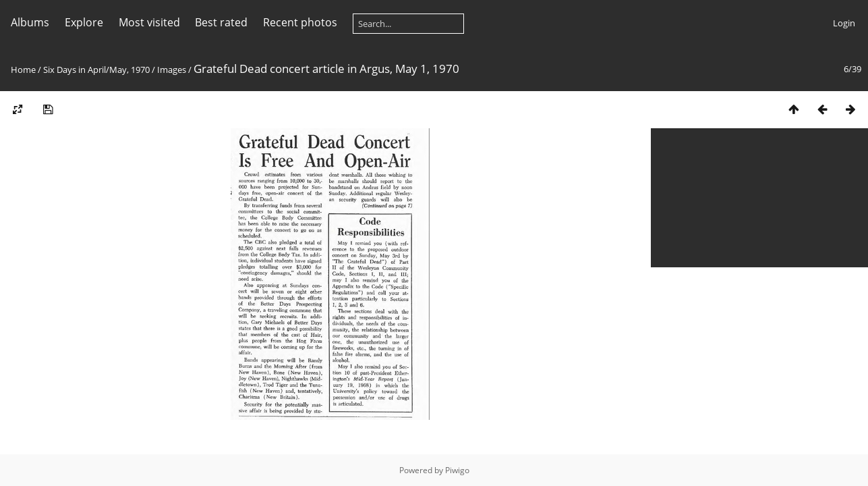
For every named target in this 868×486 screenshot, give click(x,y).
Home (23, 70)
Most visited (149, 22)
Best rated (221, 22)
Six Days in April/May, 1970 (96, 70)
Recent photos (300, 22)
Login (844, 23)
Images (172, 70)
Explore (84, 22)
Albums (30, 22)
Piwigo (457, 470)
